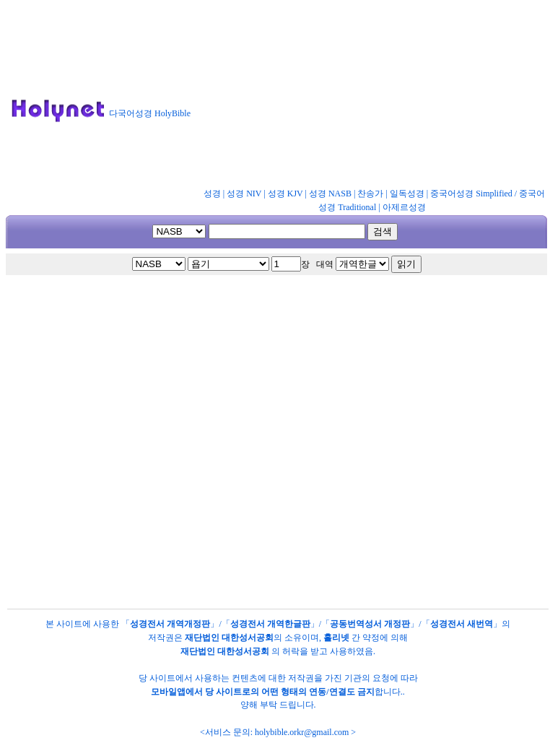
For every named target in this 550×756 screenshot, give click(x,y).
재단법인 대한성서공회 (229, 638)
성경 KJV (285, 194)
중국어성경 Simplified (471, 194)
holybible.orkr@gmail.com (302, 732)
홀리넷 (336, 638)
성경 (212, 194)
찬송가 (370, 194)
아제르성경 (404, 207)
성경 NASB (330, 194)
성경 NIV (244, 194)
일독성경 (407, 194)
